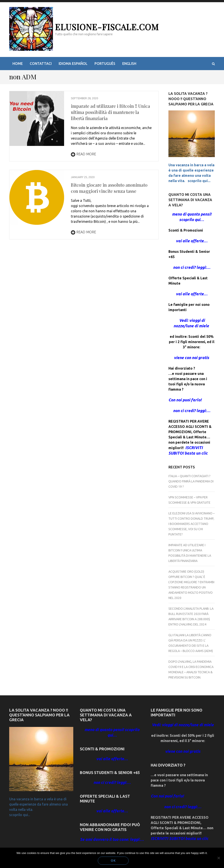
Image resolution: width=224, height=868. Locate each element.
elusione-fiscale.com (107, 27)
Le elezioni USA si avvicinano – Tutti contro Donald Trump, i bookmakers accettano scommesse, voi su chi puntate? (192, 524)
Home (18, 64)
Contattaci (41, 64)
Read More (83, 154)
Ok (113, 861)
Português (105, 64)
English (129, 64)
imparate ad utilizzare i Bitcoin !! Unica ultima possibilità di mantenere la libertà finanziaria (110, 112)
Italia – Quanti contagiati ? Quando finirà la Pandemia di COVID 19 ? (191, 481)
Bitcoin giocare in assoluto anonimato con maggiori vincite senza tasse (109, 188)
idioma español (73, 64)
